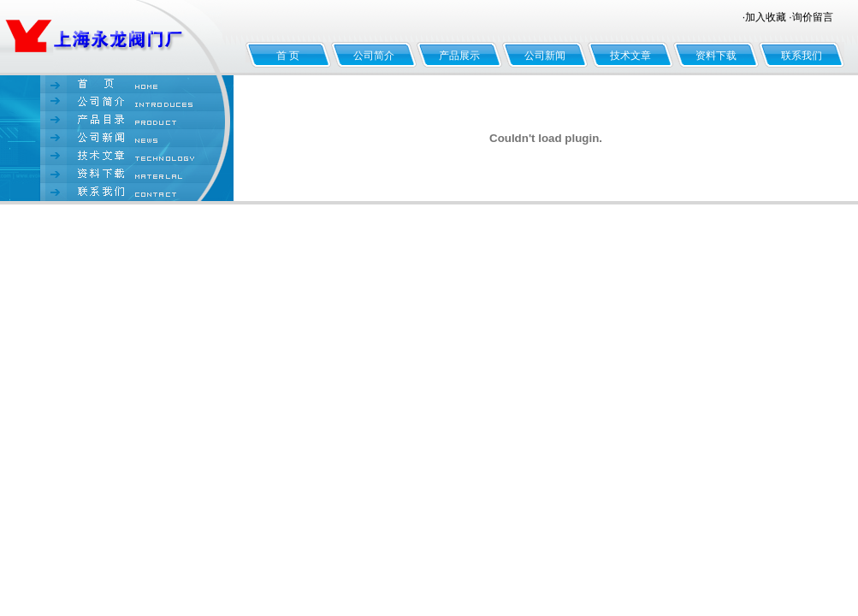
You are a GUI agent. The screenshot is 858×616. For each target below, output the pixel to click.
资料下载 (716, 56)
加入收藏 (766, 17)
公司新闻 (545, 56)
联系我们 (802, 56)
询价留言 (813, 17)
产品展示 (459, 56)
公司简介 (374, 56)
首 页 (288, 56)
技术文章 (630, 56)
